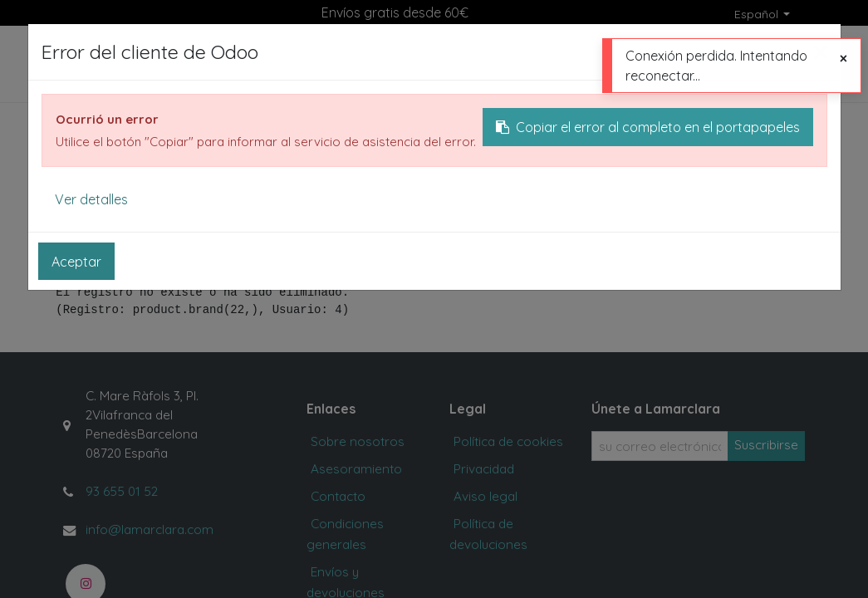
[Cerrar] (843, 58)
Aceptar (76, 262)
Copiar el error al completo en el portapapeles (648, 127)
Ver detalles (91, 199)
